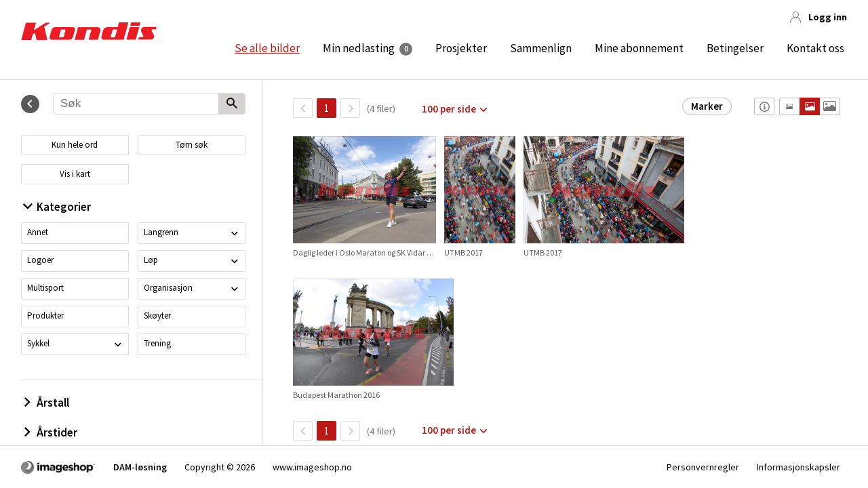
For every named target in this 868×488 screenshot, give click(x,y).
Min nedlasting (359, 48)
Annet (38, 232)
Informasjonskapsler (798, 467)
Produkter (45, 316)
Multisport (45, 288)
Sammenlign (541, 48)
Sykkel (38, 343)
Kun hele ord (75, 145)
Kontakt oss (815, 48)
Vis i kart (75, 174)
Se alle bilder (267, 48)
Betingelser (735, 48)
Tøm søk (192, 145)
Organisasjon (168, 288)
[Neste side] (350, 108)
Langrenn (161, 232)
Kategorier (57, 207)
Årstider (51, 432)
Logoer (40, 260)
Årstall (47, 403)
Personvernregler (703, 467)
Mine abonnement (639, 48)
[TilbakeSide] (303, 108)
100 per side (449, 109)
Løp (151, 260)
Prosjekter (461, 48)
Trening (157, 343)
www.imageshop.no (312, 467)
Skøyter (157, 316)
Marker (707, 106)
